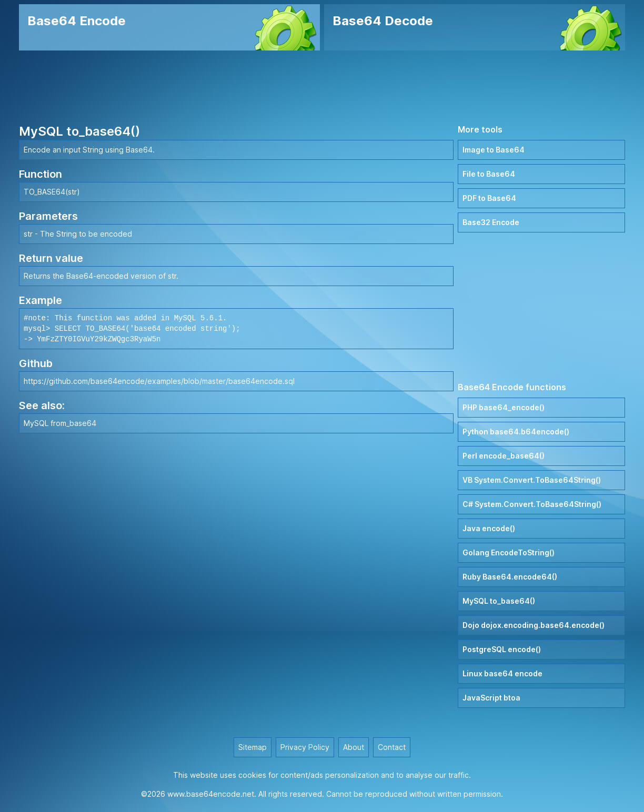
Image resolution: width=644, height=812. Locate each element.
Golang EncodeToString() (509, 552)
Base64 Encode (77, 21)
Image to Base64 (494, 150)
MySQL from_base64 (60, 423)
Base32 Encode (491, 222)
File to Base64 (489, 174)
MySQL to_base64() (499, 601)
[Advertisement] (322, 87)
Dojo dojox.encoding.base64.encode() (534, 625)
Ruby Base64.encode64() (510, 577)
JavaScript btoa (491, 698)
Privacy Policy (305, 747)
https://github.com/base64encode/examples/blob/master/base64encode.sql (159, 381)
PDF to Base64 (489, 198)
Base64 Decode (383, 21)
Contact (392, 747)
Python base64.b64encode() (516, 432)
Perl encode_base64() (504, 456)
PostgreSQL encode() (502, 649)
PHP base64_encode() (504, 407)
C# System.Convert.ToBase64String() (532, 504)
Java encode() (489, 528)
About (354, 747)
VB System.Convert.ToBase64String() (532, 480)
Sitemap (253, 747)
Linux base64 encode (502, 673)
